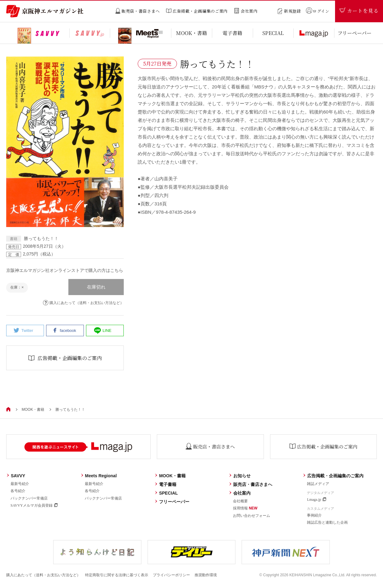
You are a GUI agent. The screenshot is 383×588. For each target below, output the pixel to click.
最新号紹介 (20, 484)
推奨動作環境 (206, 575)
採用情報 (245, 508)
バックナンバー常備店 (29, 498)
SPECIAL (166, 493)
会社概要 (240, 501)
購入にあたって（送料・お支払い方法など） (83, 303)
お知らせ (240, 476)
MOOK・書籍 (33, 410)
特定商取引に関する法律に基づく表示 (117, 575)
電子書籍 (165, 484)
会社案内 (240, 493)
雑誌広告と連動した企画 (327, 522)
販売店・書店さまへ (250, 484)
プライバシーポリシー (171, 575)
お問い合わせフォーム (252, 516)
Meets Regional (99, 476)
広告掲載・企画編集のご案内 (333, 476)
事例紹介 (314, 515)
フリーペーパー (172, 502)
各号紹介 (18, 491)
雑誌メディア (318, 484)
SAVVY (16, 476)
